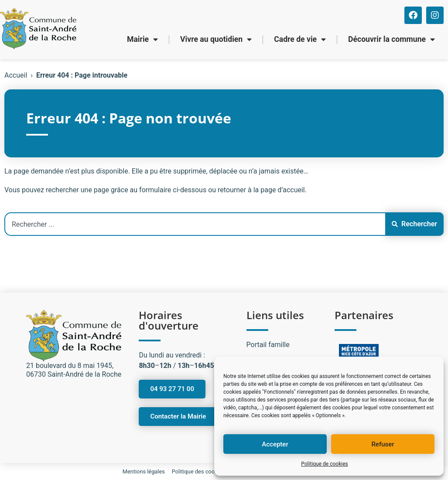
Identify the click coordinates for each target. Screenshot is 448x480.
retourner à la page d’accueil (261, 190)
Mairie (142, 40)
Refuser (383, 444)
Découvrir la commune (392, 40)
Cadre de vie (300, 40)
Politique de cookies (324, 464)
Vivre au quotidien (216, 40)
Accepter (275, 444)
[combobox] (195, 224)
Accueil (16, 75)
